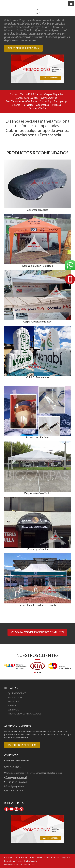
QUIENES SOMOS (17, 693)
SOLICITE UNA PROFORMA (23, 48)
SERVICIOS (14, 701)
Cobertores (42, 105)
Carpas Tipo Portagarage (53, 101)
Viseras (16, 105)
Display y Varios (37, 108)
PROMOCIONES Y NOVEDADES (24, 714)
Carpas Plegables (54, 94)
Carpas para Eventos (27, 98)
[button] (71, 4)
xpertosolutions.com (25, 864)
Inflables (56, 105)
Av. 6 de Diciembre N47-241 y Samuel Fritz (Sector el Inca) (34, 773)
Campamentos (49, 98)
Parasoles (28, 105)
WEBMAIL (13, 710)
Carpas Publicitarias (31, 94)
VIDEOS (12, 705)
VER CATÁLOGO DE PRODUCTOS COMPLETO (37, 632)
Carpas (14, 94)
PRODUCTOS (15, 697)
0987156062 (13, 767)
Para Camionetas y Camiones (21, 101)
